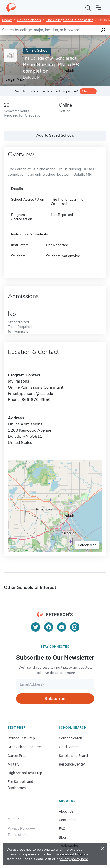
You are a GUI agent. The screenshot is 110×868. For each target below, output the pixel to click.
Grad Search (69, 747)
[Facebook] (49, 627)
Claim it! (88, 91)
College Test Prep (21, 738)
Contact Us (68, 820)
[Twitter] (36, 627)
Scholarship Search (74, 756)
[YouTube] (62, 627)
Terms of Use (18, 835)
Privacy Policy (19, 828)
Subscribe (55, 698)
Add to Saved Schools (55, 135)
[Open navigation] (98, 8)
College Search (70, 738)
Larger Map (87, 545)
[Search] (88, 8)
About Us (66, 811)
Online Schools (29, 20)
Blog (62, 837)
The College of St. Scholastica (70, 20)
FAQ (62, 829)
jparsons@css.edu (37, 394)
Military (14, 764)
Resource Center (72, 764)
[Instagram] (75, 627)
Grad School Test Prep (25, 747)
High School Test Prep (25, 773)
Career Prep (17, 756)
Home (7, 20)
